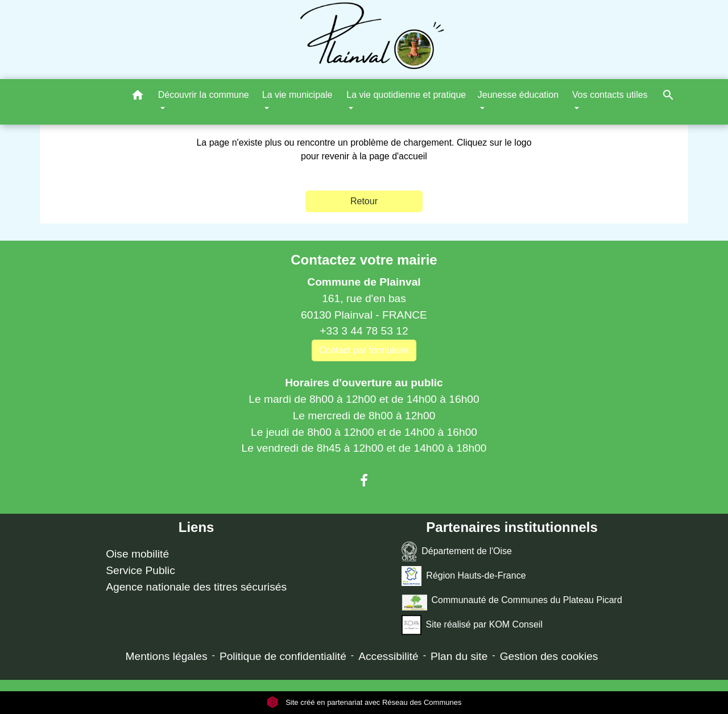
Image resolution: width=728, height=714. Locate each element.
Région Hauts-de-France (464, 576)
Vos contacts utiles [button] (610, 95)
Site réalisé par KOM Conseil (472, 625)
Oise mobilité (137, 554)
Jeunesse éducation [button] (518, 95)
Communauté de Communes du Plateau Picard (512, 600)
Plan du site (459, 656)
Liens (197, 527)
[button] (138, 97)
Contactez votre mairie (364, 260)
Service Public (140, 570)
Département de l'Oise (457, 552)
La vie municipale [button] (297, 95)
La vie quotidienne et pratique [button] (406, 95)
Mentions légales (167, 656)
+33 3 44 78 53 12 (364, 331)
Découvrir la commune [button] (204, 95)
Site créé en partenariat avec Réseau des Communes (364, 702)
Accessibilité (388, 656)
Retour (364, 201)
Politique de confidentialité (283, 656)
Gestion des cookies (549, 656)
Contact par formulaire (364, 350)
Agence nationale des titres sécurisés (196, 587)
